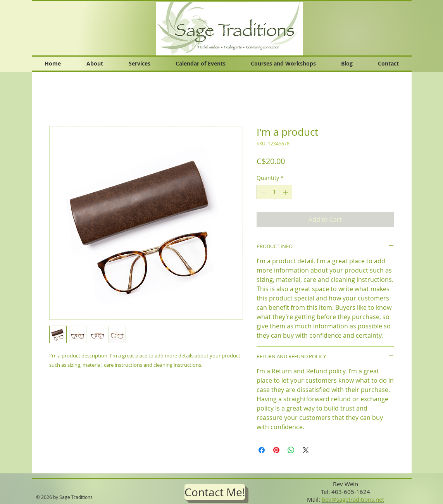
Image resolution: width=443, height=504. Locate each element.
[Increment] (286, 192)
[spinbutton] (274, 192)
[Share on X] (306, 450)
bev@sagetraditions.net (353, 499)
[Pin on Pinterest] (276, 450)
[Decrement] (263, 192)
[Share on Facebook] (262, 450)
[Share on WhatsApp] (291, 450)
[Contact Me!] (215, 492)
